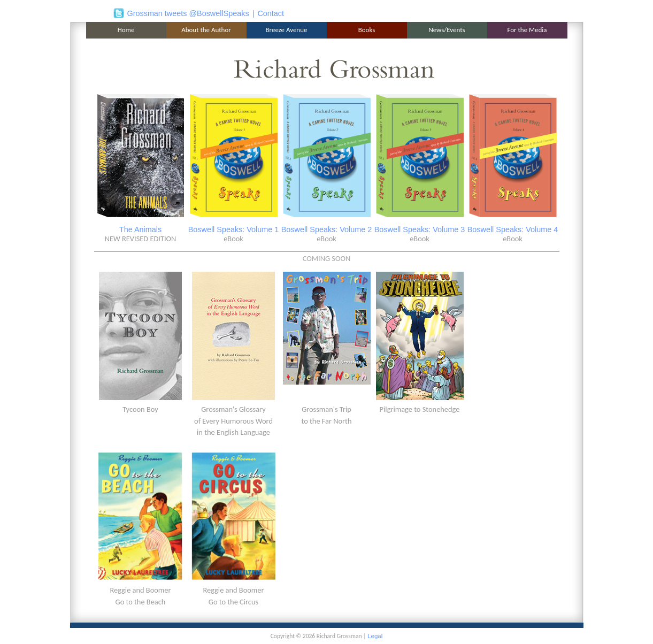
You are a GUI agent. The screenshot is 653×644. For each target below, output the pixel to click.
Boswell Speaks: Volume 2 (327, 229)
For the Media (527, 30)
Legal (375, 636)
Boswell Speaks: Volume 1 (234, 229)
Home (126, 30)
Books (367, 30)
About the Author (206, 30)
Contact (271, 13)
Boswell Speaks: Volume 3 (420, 229)
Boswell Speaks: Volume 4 (513, 229)
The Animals (140, 229)
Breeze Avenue (287, 30)
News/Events (447, 30)
